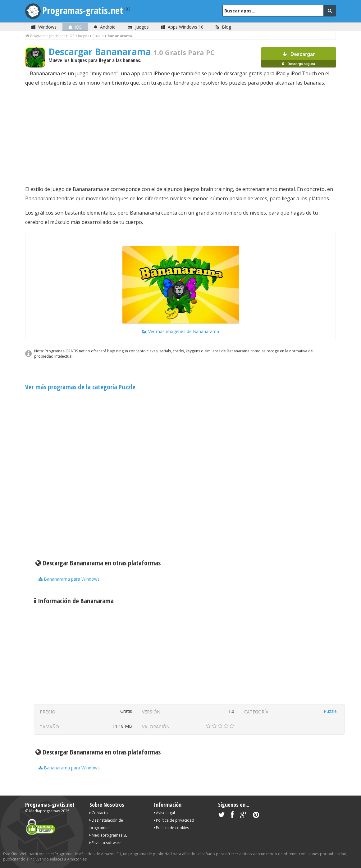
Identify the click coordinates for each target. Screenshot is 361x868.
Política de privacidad (174, 820)
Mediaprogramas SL (108, 835)
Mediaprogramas (45, 811)
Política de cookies (171, 828)
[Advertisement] (180, 136)
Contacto (99, 813)
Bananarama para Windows (69, 579)
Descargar (299, 60)
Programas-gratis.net (83, 10)
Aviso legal (164, 813)
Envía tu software (105, 843)
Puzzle (330, 711)
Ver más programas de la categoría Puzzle (80, 387)
